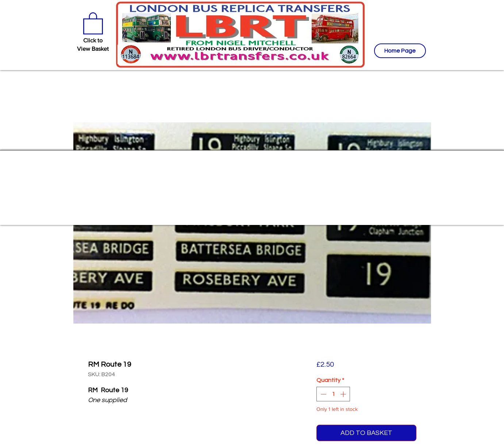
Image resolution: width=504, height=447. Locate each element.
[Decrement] (323, 394)
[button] (93, 23)
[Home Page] (400, 51)
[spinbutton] (333, 394)
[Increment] (344, 394)
